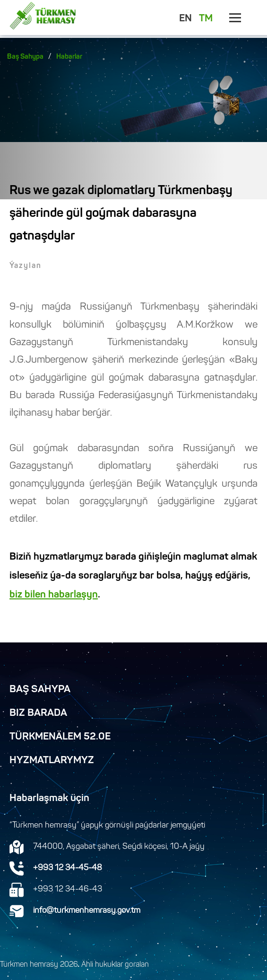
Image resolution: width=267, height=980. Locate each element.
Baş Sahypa (25, 57)
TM (206, 19)
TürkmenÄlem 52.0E (60, 737)
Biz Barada (38, 713)
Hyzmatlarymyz (52, 761)
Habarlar (69, 57)
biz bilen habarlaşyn (54, 595)
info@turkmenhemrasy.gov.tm (87, 911)
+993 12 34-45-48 (68, 868)
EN (185, 19)
